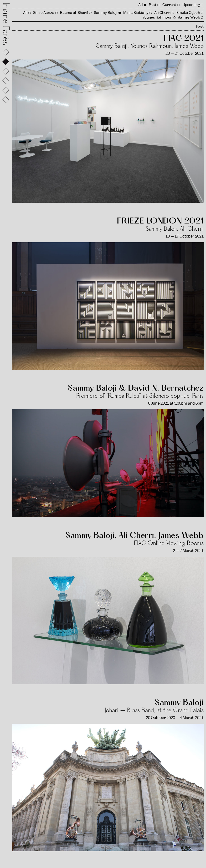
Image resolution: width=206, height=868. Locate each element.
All (140, 5)
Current (169, 5)
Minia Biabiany (136, 13)
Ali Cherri (162, 13)
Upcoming (191, 5)
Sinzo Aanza (44, 13)
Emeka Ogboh (188, 13)
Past (153, 5)
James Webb (189, 17)
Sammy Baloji (106, 13)
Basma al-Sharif (74, 13)
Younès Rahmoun (157, 17)
